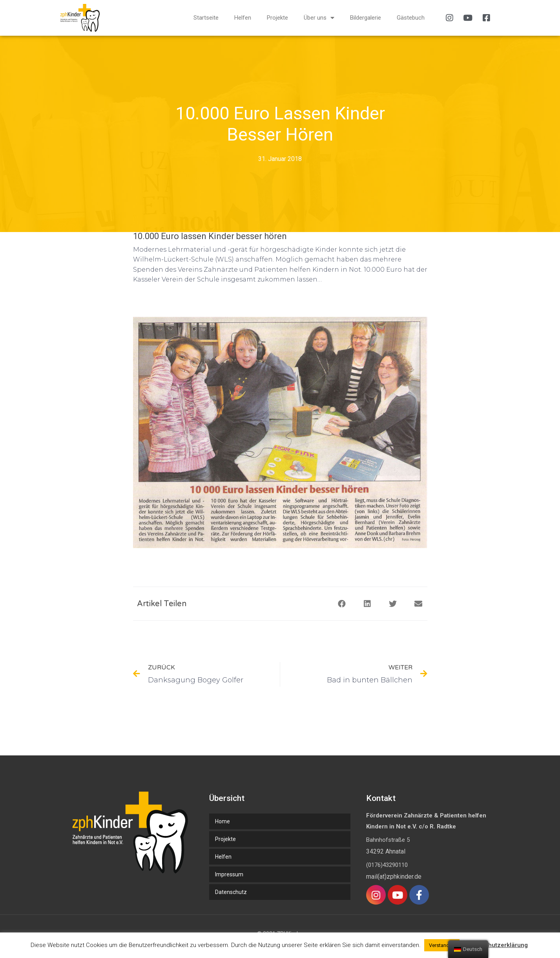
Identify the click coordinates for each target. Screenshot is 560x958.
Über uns (319, 18)
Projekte (277, 18)
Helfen (243, 18)
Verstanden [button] (442, 945)
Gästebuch (411, 18)
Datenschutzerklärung (496, 945)
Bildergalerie (366, 18)
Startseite (206, 18)
